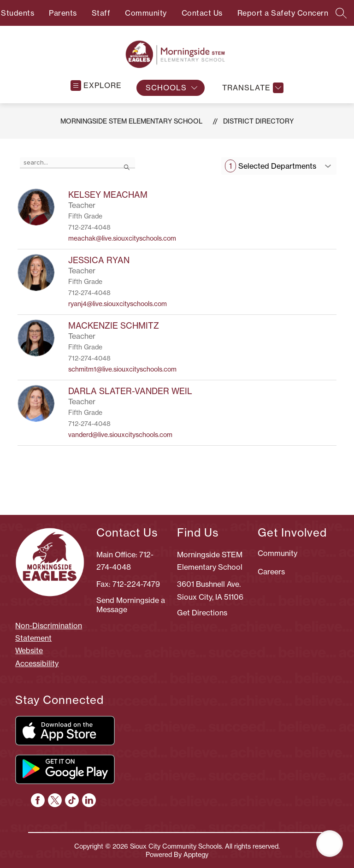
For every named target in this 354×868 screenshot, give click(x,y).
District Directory (258, 121)
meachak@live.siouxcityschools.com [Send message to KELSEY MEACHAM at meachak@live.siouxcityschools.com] (122, 238)
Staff (101, 13)
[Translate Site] (252, 88)
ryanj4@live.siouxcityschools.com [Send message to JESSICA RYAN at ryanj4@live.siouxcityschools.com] (118, 304)
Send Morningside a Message (131, 605)
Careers (271, 572)
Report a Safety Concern (283, 13)
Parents (63, 13)
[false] (77, 163)
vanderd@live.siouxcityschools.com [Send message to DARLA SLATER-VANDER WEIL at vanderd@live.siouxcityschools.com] (120, 435)
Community (146, 13)
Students (18, 13)
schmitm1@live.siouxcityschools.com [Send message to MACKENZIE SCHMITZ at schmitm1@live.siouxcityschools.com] (122, 369)
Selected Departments (271, 166)
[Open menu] (96, 86)
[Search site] (341, 13)
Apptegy (196, 855)
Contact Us (202, 13)
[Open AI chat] (330, 844)
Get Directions (202, 613)
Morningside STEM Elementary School (131, 121)
